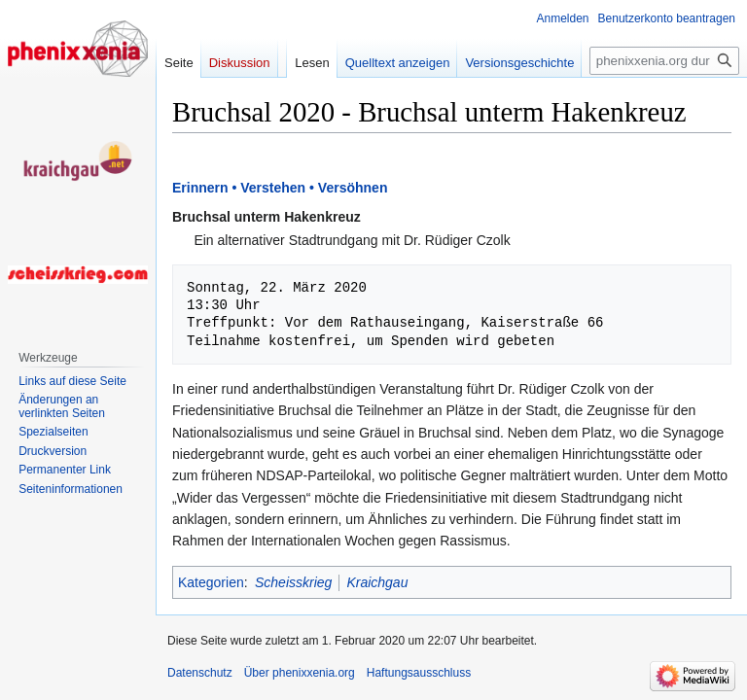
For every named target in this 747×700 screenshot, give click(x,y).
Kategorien (211, 582)
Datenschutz (200, 673)
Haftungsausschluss (419, 673)
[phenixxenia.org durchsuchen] (664, 61)
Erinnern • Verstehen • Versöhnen (280, 188)
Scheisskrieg (293, 582)
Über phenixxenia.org (300, 673)
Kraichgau (377, 582)
